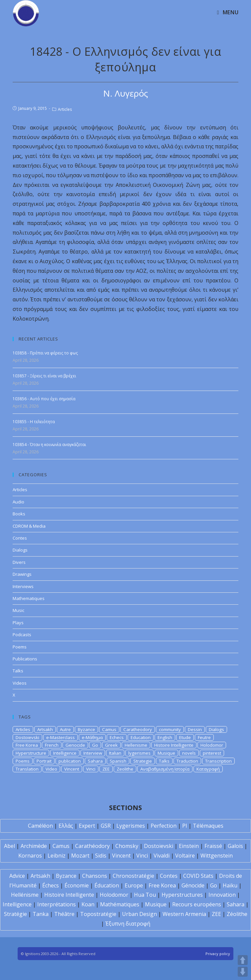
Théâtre (64, 914)
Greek (111, 745)
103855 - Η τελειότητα (34, 422)
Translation (27, 769)
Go (95, 745)
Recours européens (197, 904)
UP (243, 960)
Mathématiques (120, 904)
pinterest (212, 753)
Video (51, 769)
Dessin (195, 729)
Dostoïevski (159, 846)
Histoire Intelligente (174, 745)
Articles (65, 109)
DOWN (243, 972)
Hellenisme (136, 745)
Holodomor (212, 745)
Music (18, 610)
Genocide (75, 745)
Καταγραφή (208, 769)
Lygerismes (131, 826)
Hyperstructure (31, 753)
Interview (93, 753)
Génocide (193, 885)
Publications (25, 659)
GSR (106, 826)
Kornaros (30, 856)
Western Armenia (184, 914)
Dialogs (20, 550)
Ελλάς (66, 826)
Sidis (101, 856)
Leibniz (57, 856)
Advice (17, 876)
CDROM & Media (29, 526)
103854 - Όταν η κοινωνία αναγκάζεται (49, 445)
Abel (9, 846)
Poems (20, 647)
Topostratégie (98, 914)
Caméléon (40, 826)
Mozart (80, 856)
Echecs (117, 737)
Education (141, 737)
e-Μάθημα (92, 737)
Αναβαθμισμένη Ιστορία (165, 769)
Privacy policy (218, 954)
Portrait (44, 761)
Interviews (23, 586)
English (165, 737)
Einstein (189, 846)
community (170, 729)
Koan (88, 904)
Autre (65, 729)
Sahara (95, 761)
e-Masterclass (61, 737)
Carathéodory (92, 846)
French (52, 745)
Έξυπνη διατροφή (128, 924)
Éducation (107, 885)
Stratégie (15, 914)
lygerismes (139, 753)
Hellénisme (25, 895)
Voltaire (185, 856)
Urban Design (139, 914)
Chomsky (127, 846)
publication (70, 761)
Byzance (86, 729)
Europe (134, 885)
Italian (115, 753)
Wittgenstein (217, 856)
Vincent (72, 769)
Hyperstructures (182, 895)
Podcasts (22, 635)
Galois (235, 846)
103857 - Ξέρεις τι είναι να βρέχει (44, 376)
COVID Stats (198, 876)
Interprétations (57, 904)
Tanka (41, 914)
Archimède (34, 846)
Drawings (22, 574)
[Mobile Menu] (228, 12)
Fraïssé (213, 846)
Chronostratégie (133, 876)
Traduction (187, 761)
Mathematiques (29, 598)
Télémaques (208, 826)
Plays (18, 623)
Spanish (118, 761)
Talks (18, 671)
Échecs (51, 885)
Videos (20, 683)
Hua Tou (145, 895)
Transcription (218, 761)
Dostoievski (27, 737)
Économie (77, 885)
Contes (20, 538)
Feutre (204, 737)
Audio (18, 502)
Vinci (91, 769)
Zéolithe (237, 914)
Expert (87, 826)
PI (185, 826)
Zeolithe (125, 769)
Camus (109, 729)
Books (19, 514)
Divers (19, 562)
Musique (166, 753)
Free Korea (27, 745)
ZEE (106, 769)
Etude (185, 737)
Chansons (95, 876)
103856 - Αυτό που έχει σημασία (44, 399)
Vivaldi (162, 856)
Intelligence (65, 753)
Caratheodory (138, 729)
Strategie (143, 761)
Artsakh (45, 729)
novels (189, 753)
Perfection (164, 826)
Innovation (222, 895)
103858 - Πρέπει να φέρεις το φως (45, 353)
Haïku (230, 885)
